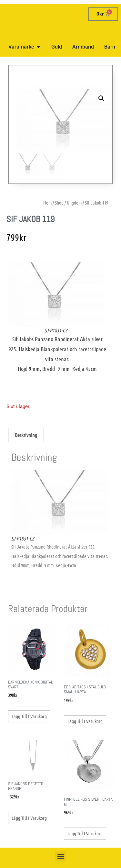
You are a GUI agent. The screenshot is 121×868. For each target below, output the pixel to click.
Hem (47, 203)
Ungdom (74, 203)
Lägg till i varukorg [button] (29, 716)
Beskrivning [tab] (26, 435)
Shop (59, 203)
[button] (101, 98)
